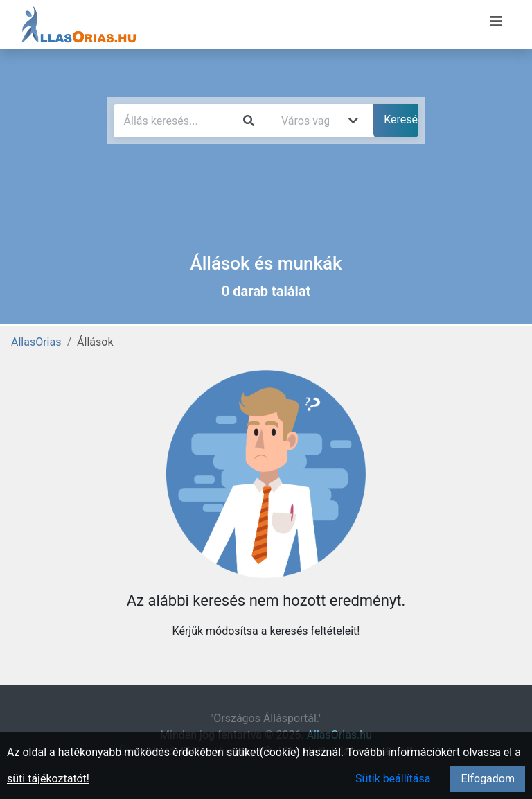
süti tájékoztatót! (48, 779)
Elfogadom (488, 779)
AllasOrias (36, 342)
